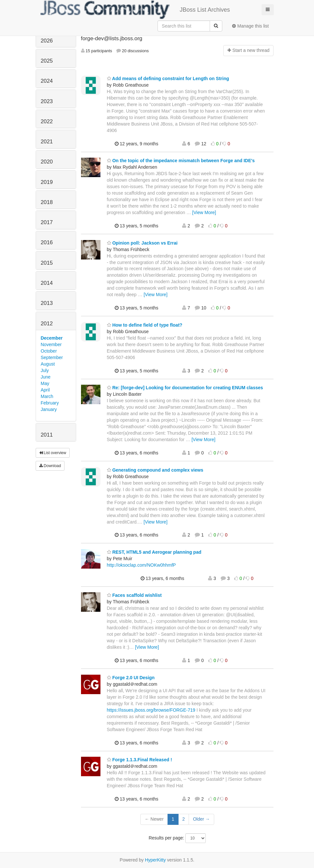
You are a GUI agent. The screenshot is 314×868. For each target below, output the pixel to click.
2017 (47, 222)
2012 (47, 324)
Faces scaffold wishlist (134, 595)
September (52, 357)
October (49, 351)
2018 (47, 202)
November (51, 344)
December (52, 338)
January (49, 409)
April (45, 390)
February (50, 403)
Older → (201, 819)
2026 (47, 41)
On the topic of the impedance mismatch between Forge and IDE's (181, 161)
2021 (47, 142)
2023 (47, 101)
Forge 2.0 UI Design (131, 678)
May (45, 383)
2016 (47, 242)
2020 (47, 162)
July (45, 370)
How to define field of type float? (145, 325)
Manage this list (250, 26)
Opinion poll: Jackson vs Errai (142, 243)
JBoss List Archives (135, 10)
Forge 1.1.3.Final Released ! (140, 760)
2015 (47, 263)
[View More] (204, 212)
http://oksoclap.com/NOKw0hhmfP (141, 565)
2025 (47, 61)
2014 (47, 283)
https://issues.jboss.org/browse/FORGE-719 (151, 710)
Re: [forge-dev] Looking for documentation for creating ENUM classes (185, 388)
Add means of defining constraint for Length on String (168, 78)
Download (50, 466)
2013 (47, 303)
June (46, 377)
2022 (47, 121)
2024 (47, 81)
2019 (47, 182)
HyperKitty (155, 860)
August (48, 364)
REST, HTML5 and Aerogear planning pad (154, 552)
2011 (47, 435)
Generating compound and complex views (155, 470)
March (47, 396)
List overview (53, 453)
